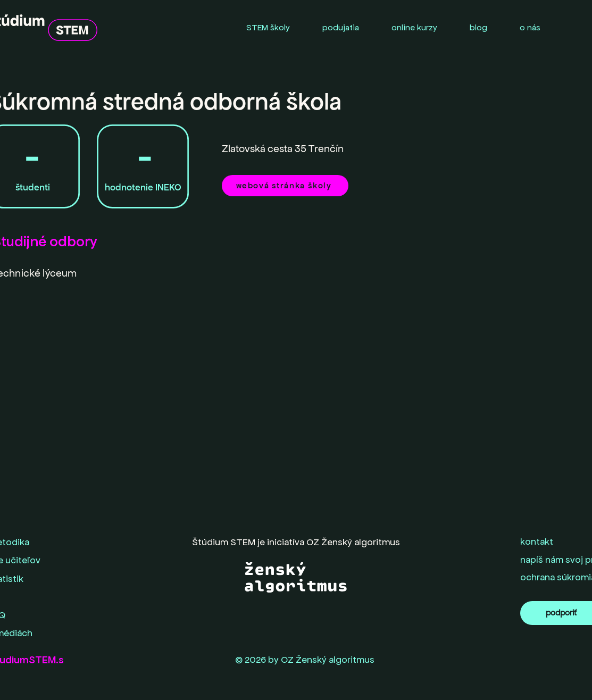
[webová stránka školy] (285, 186)
